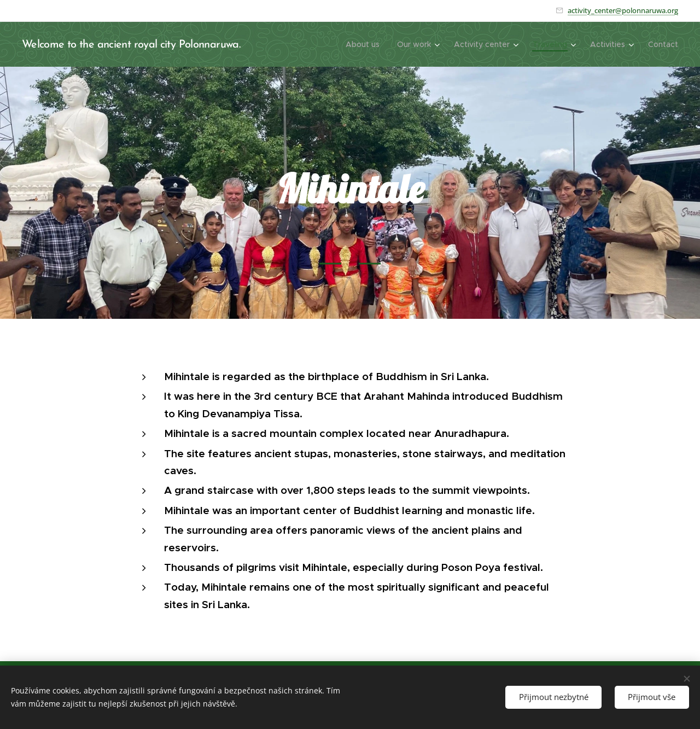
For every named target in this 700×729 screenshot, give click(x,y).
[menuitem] (366, 44)
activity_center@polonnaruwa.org (623, 10)
